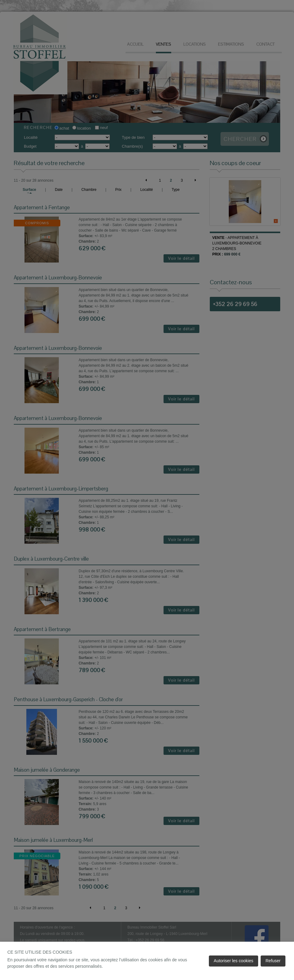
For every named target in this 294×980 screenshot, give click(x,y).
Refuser (273, 961)
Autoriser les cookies (234, 961)
